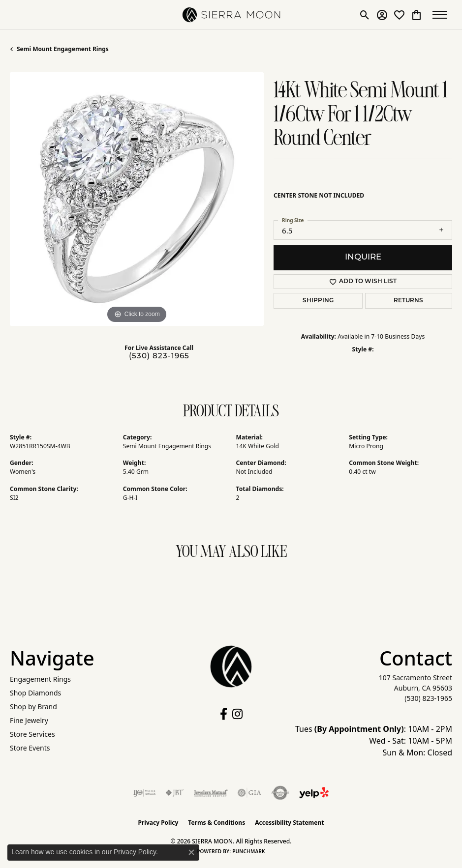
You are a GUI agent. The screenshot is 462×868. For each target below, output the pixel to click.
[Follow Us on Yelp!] (314, 793)
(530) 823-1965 (159, 357)
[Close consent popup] (191, 852)
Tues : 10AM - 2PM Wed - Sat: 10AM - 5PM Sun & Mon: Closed (374, 741)
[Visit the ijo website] (144, 793)
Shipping (318, 301)
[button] (365, 15)
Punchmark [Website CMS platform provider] (249, 851)
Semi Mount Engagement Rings (63, 49)
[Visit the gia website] (249, 793)
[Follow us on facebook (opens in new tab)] (224, 714)
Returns (408, 301)
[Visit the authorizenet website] (280, 793)
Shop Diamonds (35, 693)
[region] (137, 199)
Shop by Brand (33, 707)
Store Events (30, 748)
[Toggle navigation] (442, 15)
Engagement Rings (40, 679)
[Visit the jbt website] (175, 793)
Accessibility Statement (289, 823)
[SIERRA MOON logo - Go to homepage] (231, 15)
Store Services (32, 734)
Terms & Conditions (216, 823)
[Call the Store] (428, 698)
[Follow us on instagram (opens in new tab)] (237, 714)
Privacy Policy (158, 823)
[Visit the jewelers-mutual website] (211, 793)
